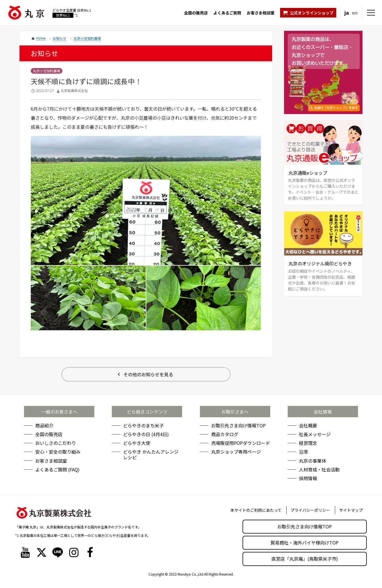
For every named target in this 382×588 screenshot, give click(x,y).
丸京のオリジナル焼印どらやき (320, 263)
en (355, 12)
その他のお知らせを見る (148, 374)
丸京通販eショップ (308, 173)
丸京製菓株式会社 (74, 90)
